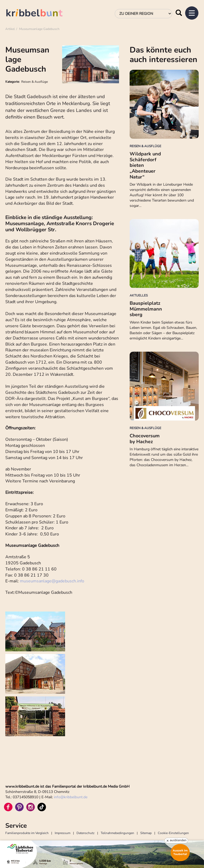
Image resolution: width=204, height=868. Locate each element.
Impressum (63, 833)
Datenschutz (86, 833)
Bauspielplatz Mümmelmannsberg (146, 309)
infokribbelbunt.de (71, 797)
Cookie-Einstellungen (173, 833)
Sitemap (146, 833)
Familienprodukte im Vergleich (27, 833)
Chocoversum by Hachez (145, 439)
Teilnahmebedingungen (117, 833)
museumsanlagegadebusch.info (52, 581)
